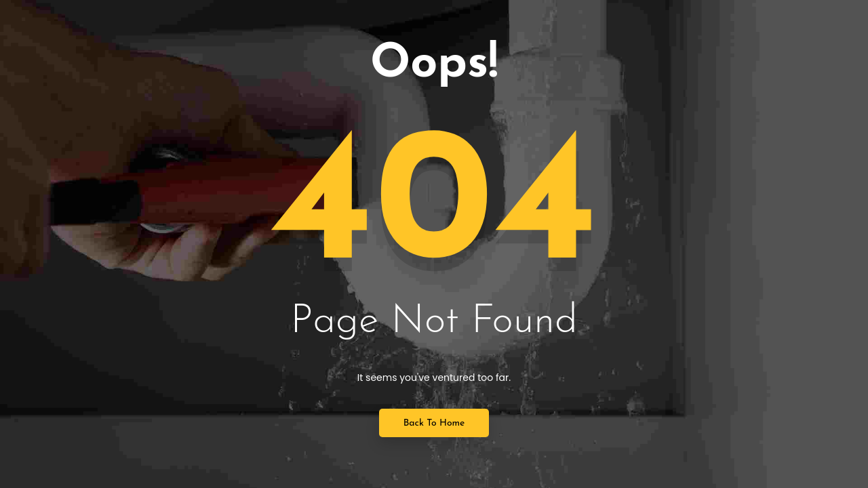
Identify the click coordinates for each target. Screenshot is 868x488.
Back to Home (434, 423)
